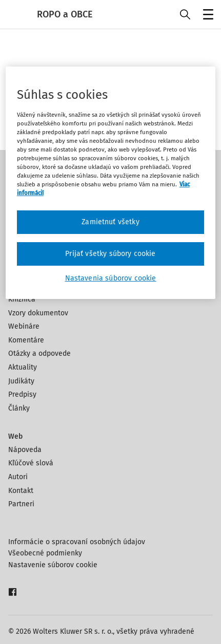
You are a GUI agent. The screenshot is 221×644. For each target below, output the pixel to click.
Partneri (21, 504)
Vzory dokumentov (38, 313)
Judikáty (21, 381)
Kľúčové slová (31, 463)
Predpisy (22, 394)
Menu (206, 16)
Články (19, 408)
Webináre (24, 326)
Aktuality (23, 367)
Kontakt (21, 491)
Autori (18, 477)
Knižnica (22, 299)
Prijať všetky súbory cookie (110, 254)
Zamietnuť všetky (110, 222)
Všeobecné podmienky (45, 553)
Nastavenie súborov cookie (53, 565)
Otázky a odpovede (39, 353)
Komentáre (26, 340)
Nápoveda (25, 450)
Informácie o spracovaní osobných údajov (77, 542)
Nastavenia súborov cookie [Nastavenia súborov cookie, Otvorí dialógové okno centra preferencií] (111, 278)
